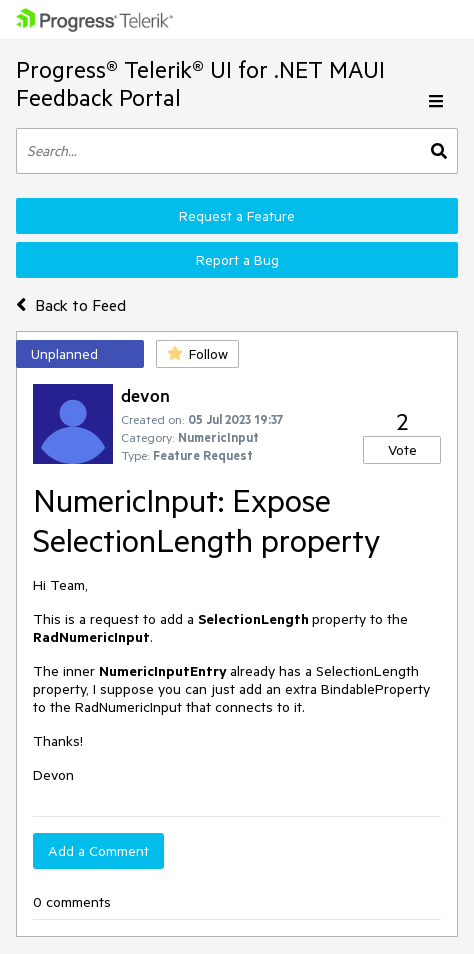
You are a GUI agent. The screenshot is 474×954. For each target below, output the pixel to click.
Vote (402, 450)
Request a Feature (237, 216)
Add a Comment (98, 851)
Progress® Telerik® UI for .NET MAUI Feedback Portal (200, 83)
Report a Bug (237, 260)
